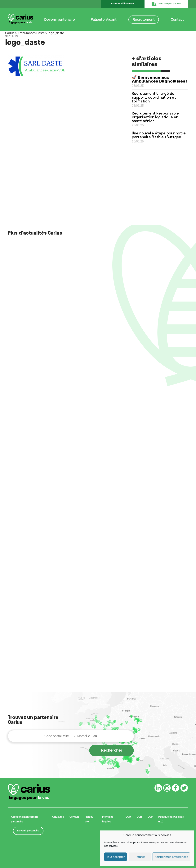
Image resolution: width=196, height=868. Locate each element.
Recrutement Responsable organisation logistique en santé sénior (155, 117)
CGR (139, 817)
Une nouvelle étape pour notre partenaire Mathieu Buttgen (159, 135)
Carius (10, 33)
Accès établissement (123, 4)
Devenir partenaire (60, 19)
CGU (128, 817)
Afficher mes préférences (171, 857)
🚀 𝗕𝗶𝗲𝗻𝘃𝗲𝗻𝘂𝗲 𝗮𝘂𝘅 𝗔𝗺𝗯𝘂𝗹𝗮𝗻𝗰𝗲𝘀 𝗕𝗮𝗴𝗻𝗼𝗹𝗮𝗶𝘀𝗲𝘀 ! (160, 79)
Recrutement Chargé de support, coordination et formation (154, 97)
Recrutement (144, 19)
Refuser (140, 857)
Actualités (58, 817)
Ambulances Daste (31, 33)
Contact (177, 19)
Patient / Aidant (104, 19)
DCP (150, 817)
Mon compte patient (166, 4)
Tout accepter (116, 857)
